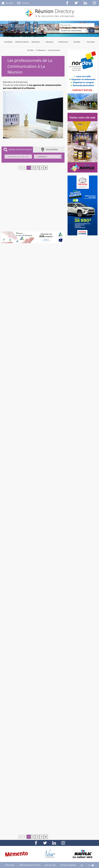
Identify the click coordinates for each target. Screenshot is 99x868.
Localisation (52, 149)
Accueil (31, 50)
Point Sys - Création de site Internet (91, 865)
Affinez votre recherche (20, 149)
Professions (41, 50)
